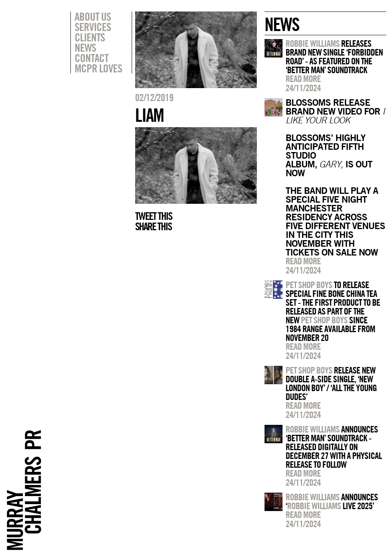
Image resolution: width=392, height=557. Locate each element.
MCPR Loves (98, 68)
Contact (91, 58)
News (85, 48)
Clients (90, 37)
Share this (153, 226)
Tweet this (154, 216)
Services (93, 27)
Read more (303, 79)
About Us (93, 16)
